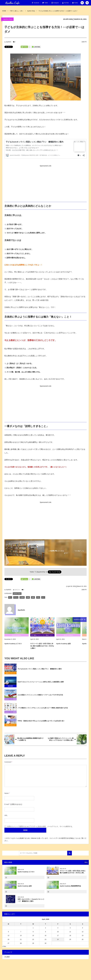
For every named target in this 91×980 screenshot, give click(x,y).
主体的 (22, 597)
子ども (16, 597)
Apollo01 (9, 42)
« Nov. (4, 946)
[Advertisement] (45, 183)
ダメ (43, 597)
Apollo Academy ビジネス (26, 872)
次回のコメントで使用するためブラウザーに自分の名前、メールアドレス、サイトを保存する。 (40, 826)
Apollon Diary (8, 19)
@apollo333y (41, 572)
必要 (28, 597)
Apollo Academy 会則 (25, 886)
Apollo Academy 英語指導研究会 (70, 886)
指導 (33, 597)
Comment (8, 762)
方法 (38, 597)
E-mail (7, 804)
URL (6, 815)
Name (6, 793)
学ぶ (10, 597)
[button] (82, 3)
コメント (17, 590)
